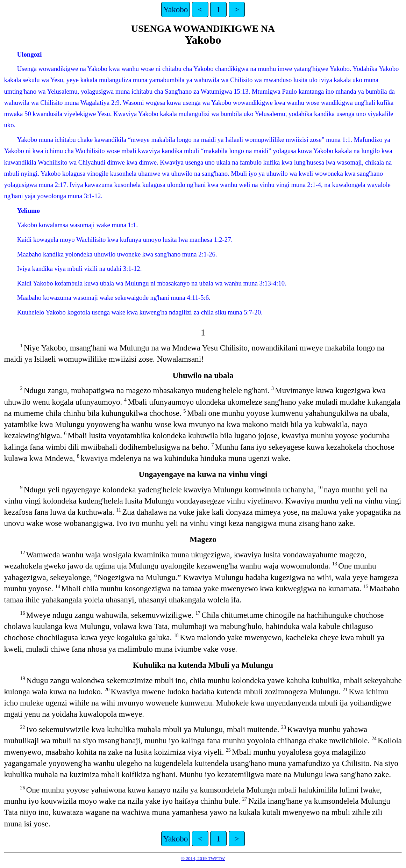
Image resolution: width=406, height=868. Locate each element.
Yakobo (176, 9)
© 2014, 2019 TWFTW (203, 858)
